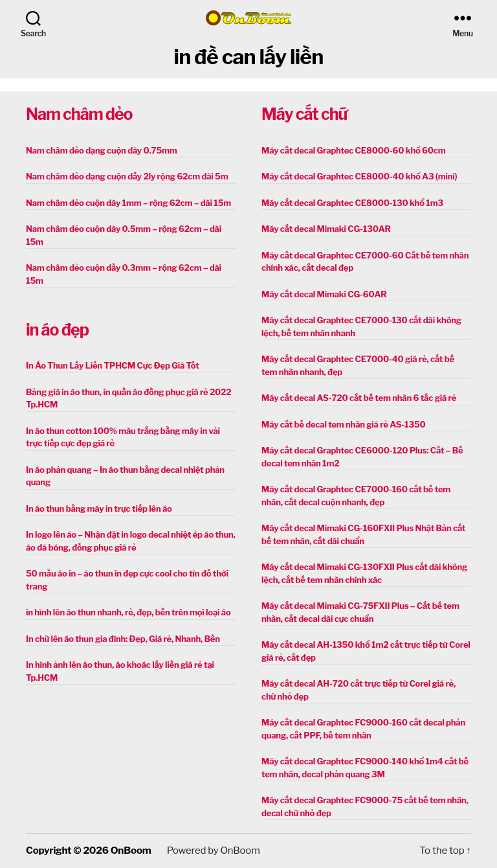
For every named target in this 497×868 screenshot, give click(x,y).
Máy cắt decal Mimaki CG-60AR (324, 294)
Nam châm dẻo (79, 114)
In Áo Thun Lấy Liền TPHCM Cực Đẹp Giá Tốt (113, 365)
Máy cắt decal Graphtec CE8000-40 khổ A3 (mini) (359, 176)
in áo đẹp (57, 330)
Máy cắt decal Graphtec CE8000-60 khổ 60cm (353, 150)
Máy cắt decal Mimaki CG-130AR (326, 229)
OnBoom (131, 851)
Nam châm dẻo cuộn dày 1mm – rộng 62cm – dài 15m (128, 203)
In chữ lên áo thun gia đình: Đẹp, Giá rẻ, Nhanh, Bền (123, 639)
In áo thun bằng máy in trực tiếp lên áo (99, 508)
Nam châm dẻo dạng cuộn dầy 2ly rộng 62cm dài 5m (127, 176)
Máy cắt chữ (304, 114)
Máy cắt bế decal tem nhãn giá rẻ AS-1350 (344, 424)
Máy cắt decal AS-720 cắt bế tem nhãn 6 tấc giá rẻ (359, 398)
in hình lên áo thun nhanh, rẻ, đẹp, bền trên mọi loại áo (128, 612)
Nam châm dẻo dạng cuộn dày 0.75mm (102, 150)
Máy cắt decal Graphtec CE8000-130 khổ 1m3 (352, 203)
